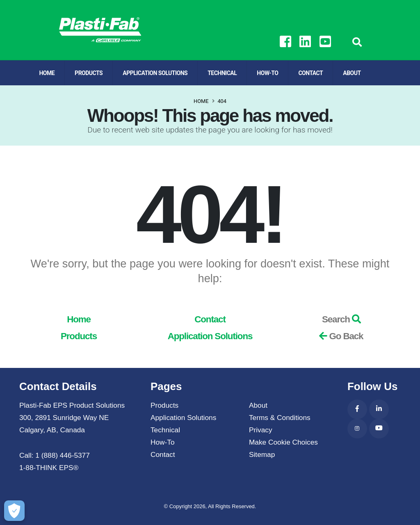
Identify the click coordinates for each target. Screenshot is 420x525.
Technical (222, 73)
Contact (310, 73)
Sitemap (262, 454)
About (352, 73)
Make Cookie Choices (283, 442)
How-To (267, 73)
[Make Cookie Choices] (13, 511)
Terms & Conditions (280, 418)
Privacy (261, 430)
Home (47, 73)
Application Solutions (155, 73)
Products (89, 73)
